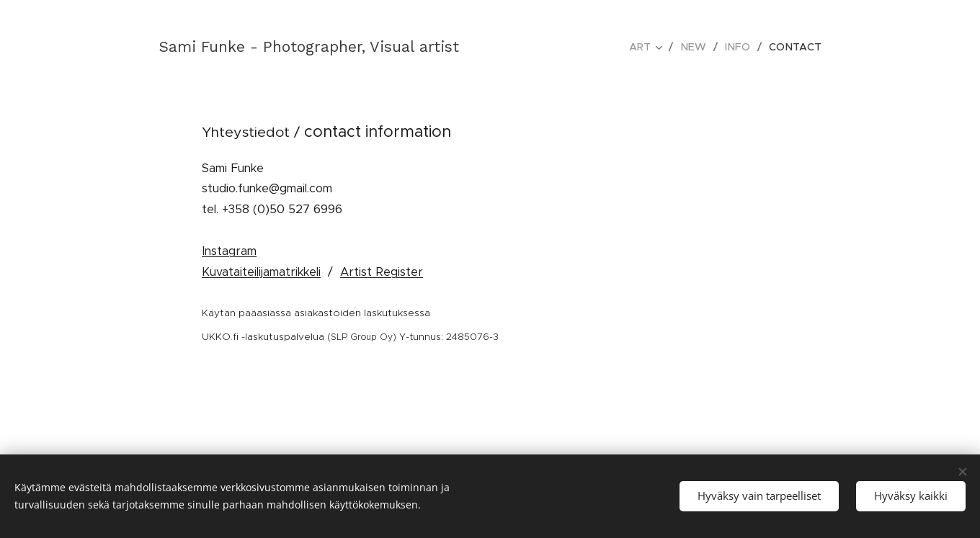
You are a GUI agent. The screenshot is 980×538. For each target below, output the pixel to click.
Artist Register (382, 272)
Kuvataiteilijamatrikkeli (261, 272)
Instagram (229, 251)
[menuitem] (654, 47)
